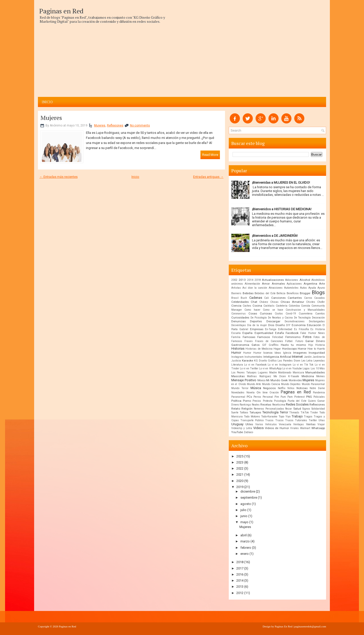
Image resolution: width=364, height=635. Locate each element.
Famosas (249, 337)
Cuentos (320, 314)
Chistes (311, 302)
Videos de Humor (277, 428)
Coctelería (282, 306)
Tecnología (270, 412)
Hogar (277, 349)
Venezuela (285, 424)
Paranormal (238, 397)
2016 (240, 574)
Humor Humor (252, 353)
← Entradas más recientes (59, 177)
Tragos (308, 417)
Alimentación (252, 284)
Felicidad (278, 337)
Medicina (308, 376)
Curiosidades (240, 317)
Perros (257, 397)
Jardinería (319, 357)
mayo (244, 522)
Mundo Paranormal (313, 384)
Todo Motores (252, 417)
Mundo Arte (254, 384)
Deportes (256, 321)
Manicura (298, 373)
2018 (258, 280)
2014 (250, 280)
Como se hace (273, 310)
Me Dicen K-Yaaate (286, 376)
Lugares (263, 373)
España (247, 333)
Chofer (321, 302)
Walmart (305, 428)
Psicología (280, 401)
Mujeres (51, 118)
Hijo (311, 345)
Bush (244, 298)
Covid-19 (291, 314)
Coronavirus (238, 314)
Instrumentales (253, 357)
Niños (291, 388)
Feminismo (293, 337)
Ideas (278, 353)
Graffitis (274, 345)
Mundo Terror (240, 388)
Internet (297, 357)
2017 (240, 568)
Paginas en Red (61, 11)
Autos (303, 288)
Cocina (257, 306)
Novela (251, 393)
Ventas (311, 424)
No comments (140, 125)
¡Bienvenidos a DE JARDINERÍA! (275, 236)
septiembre (249, 498)
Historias (238, 348)
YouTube (237, 432)
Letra (309, 361)
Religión (247, 409)
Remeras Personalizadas (269, 409)
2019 (240, 487)
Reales (256, 405)
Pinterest (299, 397)
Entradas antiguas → (208, 177)
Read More (210, 155)
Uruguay (237, 424)
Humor (236, 353)
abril (244, 535)
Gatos (256, 345)
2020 (240, 481)
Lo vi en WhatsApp (270, 368)
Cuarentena (306, 314)
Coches (247, 306)
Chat (254, 302)
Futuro (299, 341)
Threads (294, 412)
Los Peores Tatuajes (244, 373)
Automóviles (291, 288)
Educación (314, 325)
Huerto (321, 349)
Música (256, 388)
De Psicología (259, 318)
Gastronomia (240, 345)
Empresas (257, 329)
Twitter (313, 420)
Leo (303, 361)
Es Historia (318, 329)
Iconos (268, 353)
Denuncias (238, 321)
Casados (320, 298)
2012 (240, 593)
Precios (257, 401)
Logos (306, 368)
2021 (240, 474)
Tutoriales (301, 420)
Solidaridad (318, 409)
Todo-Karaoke (269, 417)
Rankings (245, 405)
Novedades (238, 393)
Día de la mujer (257, 325)
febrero (246, 548)
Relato (236, 409)
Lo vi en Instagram (280, 365)
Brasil (235, 298)
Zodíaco (248, 432)
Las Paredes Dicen (289, 361)
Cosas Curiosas (260, 313)
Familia (236, 337)
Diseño (280, 325)
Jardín (308, 357)
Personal (268, 397)
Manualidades (315, 372)
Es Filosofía (301, 329)
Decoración (318, 318)
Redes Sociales (297, 404)
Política (236, 401)
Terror (284, 412)
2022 (240, 468)
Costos (279, 314)
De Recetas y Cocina (280, 318)
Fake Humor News (313, 333)
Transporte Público (252, 420)
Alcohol (305, 280)
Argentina (310, 284)
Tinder (314, 412)
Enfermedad (285, 329)
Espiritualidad (264, 333)
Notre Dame (317, 388)
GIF (264, 345)
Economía (299, 325)
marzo (245, 541)
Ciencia (236, 306)
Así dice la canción (255, 288)
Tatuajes (255, 412)
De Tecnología (302, 318)
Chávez (264, 302)
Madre (273, 373)
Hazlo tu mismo (293, 345)
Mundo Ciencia (271, 384)
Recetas (266, 405)
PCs (249, 397)
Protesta (268, 401)
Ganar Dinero (315, 341)
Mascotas (238, 376)
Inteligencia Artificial (277, 357)
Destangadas (317, 321)
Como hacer (252, 310)
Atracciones (276, 288)
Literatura (237, 365)
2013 (242, 280)
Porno (247, 401)
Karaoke (247, 361)
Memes (321, 376)
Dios (271, 325)
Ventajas (299, 424)
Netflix (282, 388)
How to (312, 349)
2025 (240, 456)
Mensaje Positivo (244, 380)
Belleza (281, 293)
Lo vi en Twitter (249, 368)
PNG (309, 397)
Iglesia (287, 353)
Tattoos (244, 412)
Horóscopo (289, 349)
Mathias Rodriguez (259, 376)
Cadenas (256, 298)
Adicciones (292, 280)
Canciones (278, 298)
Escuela (236, 333)
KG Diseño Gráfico (265, 361)
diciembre (248, 491)
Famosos (264, 337)
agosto (246, 504)
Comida (306, 306)
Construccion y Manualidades (305, 310)
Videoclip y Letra (242, 428)
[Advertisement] (104, 59)
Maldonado (285, 373)
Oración (274, 393)
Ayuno (321, 288)
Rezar (289, 409)
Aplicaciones (294, 284)
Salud (297, 409)
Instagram (237, 357)
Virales (294, 428)
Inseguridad (317, 353)
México (261, 380)
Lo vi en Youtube (292, 368)
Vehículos (271, 424)
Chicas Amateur (292, 302)
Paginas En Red (284, 626)
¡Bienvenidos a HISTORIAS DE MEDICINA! (282, 209)
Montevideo (295, 380)
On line (262, 392)
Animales (278, 284)
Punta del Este (297, 401)
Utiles (249, 424)
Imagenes (300, 353)
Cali (267, 298)
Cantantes (295, 298)
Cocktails (269, 306)
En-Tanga (271, 329)
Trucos (269, 420)
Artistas (236, 288)
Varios (259, 424)
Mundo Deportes (291, 384)
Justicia (236, 361)
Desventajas (239, 325)
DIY (288, 325)
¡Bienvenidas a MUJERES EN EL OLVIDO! (281, 183)
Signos (306, 409)
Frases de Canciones (269, 341)
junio (244, 516)
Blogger (305, 293)
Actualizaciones (273, 280)
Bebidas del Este (265, 293)
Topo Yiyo (285, 417)
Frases (249, 341)
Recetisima (279, 405)
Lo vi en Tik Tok (303, 365)
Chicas (274, 302)
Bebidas (248, 293)
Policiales (319, 397)
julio (243, 510)
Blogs (318, 292)
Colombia (294, 306)
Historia (320, 345)
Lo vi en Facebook (255, 365)
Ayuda (312, 288)
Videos (258, 428)
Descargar (273, 321)
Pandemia (319, 393)
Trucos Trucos (284, 420)
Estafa (279, 333)
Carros (308, 298)
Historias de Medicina (259, 349)
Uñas (322, 420)
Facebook (292, 333)
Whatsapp (318, 428)
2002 (234, 280)
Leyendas (319, 361)
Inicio (47, 102)
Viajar (321, 424)
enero (245, 554)
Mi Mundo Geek (277, 380)
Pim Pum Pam (284, 397)
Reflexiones (115, 125)
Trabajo (297, 416)
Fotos (307, 337)
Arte (322, 284)
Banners (236, 293)
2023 (240, 462)
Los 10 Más (318, 368)
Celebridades (240, 302)
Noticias (302, 388)
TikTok (305, 412)
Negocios (269, 388)
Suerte (235, 412)
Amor (266, 284)
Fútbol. (289, 341)
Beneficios (293, 293)
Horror (302, 349)
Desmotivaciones (295, 321)
